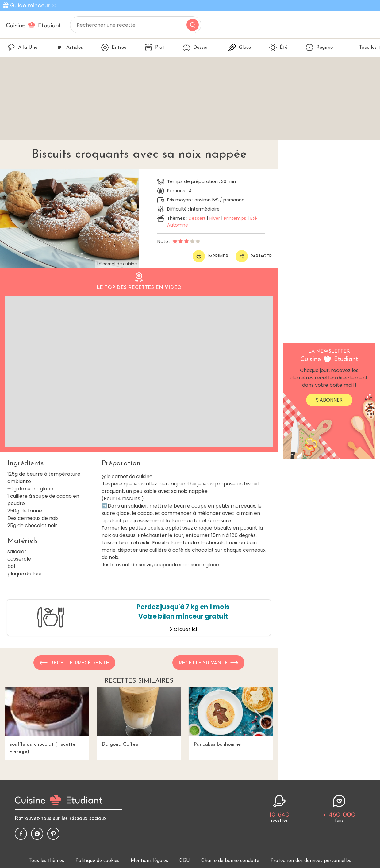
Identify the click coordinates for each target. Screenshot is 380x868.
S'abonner (329, 400)
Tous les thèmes (46, 861)
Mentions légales (149, 861)
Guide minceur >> (33, 6)
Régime (319, 48)
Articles (69, 48)
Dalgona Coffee (139, 717)
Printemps (235, 218)
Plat (155, 48)
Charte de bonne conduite (230, 861)
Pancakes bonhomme (231, 717)
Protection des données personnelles (311, 861)
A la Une (23, 48)
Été (278, 48)
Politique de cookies (97, 861)
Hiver (215, 218)
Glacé (240, 48)
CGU (185, 861)
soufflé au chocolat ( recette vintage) (47, 721)
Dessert (196, 48)
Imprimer (210, 256)
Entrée (114, 48)
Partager (254, 256)
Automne (178, 225)
